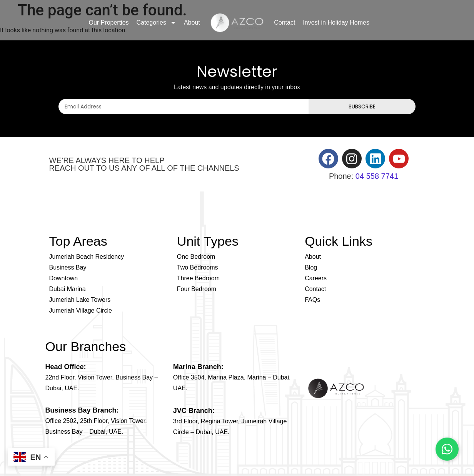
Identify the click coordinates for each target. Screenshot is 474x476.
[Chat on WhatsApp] (447, 449)
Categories (156, 23)
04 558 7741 (377, 176)
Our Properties (109, 22)
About (192, 22)
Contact (285, 22)
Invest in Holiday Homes (336, 22)
